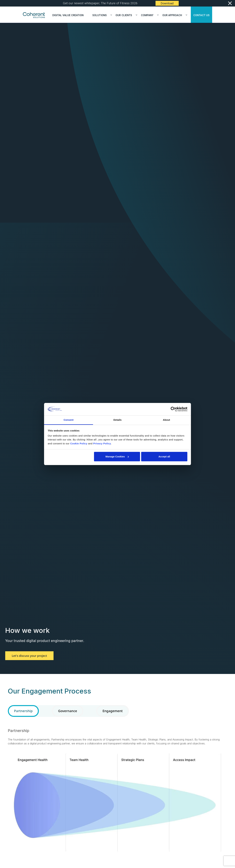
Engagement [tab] (113, 711)
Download (167, 3)
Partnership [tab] (23, 711)
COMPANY (149, 15)
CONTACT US (201, 15)
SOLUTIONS (101, 15)
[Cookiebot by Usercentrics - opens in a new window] (173, 409)
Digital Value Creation (68, 15)
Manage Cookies (117, 457)
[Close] (230, 3)
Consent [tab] (69, 420)
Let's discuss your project (29, 656)
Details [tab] (117, 420)
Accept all (164, 457)
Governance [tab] (68, 711)
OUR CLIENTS (125, 15)
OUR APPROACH (173, 15)
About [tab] (166, 420)
